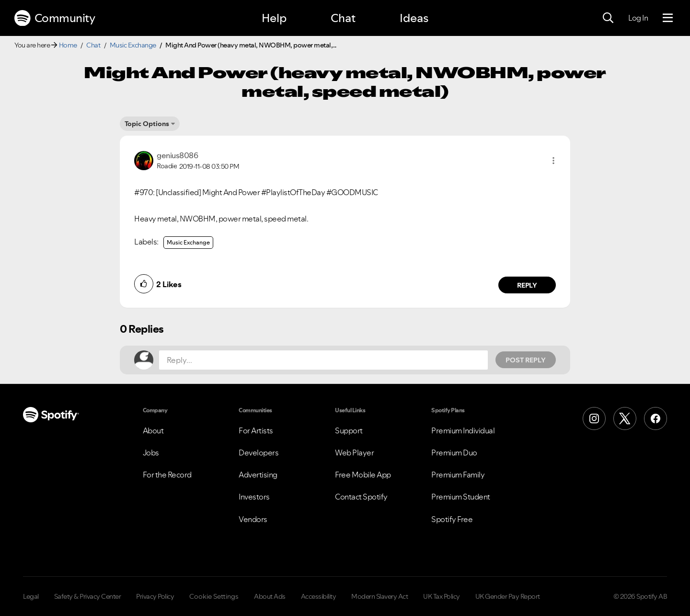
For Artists (256, 430)
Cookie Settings (214, 596)
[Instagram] (594, 418)
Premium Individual (463, 430)
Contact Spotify (361, 497)
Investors (254, 497)
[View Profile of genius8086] (177, 155)
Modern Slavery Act (379, 596)
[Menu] (668, 18)
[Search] (608, 18)
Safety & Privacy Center (88, 596)
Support (349, 430)
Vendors (253, 519)
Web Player (354, 453)
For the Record (167, 475)
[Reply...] (323, 360)
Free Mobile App (363, 475)
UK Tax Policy (442, 596)
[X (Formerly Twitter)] (625, 418)
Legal (31, 596)
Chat (343, 18)
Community (55, 18)
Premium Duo (454, 453)
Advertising (258, 475)
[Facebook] (655, 418)
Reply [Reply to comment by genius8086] (527, 285)
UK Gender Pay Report (508, 596)
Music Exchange (133, 45)
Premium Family (458, 475)
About (153, 430)
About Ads (270, 596)
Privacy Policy (155, 596)
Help (274, 18)
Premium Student (461, 497)
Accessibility (319, 596)
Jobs (151, 453)
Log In (638, 18)
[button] (553, 161)
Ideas (414, 18)
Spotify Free (452, 519)
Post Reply (526, 360)
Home (68, 45)
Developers (259, 453)
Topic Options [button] (147, 124)
